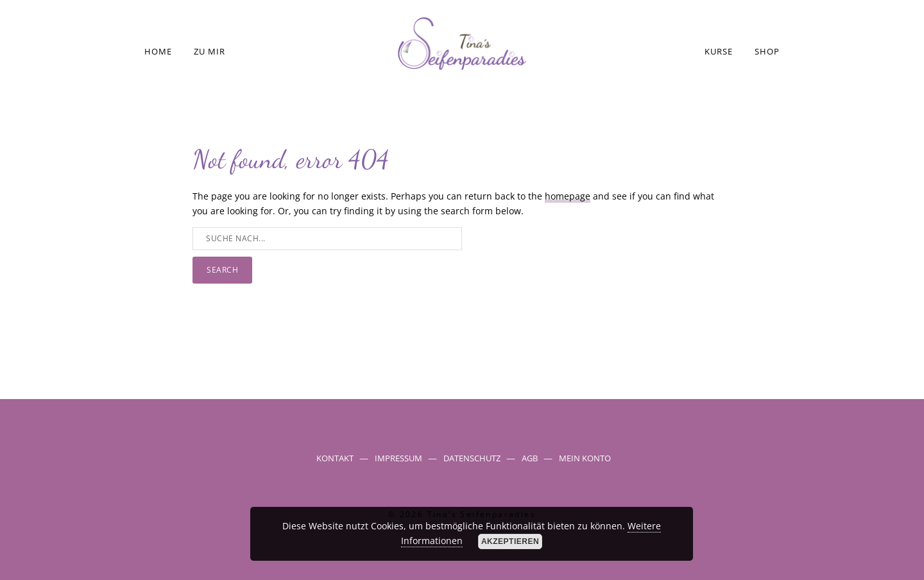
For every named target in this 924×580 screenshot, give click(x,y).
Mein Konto (585, 458)
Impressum (398, 458)
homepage (568, 196)
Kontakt (335, 458)
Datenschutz (472, 458)
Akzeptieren (510, 542)
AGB (530, 458)
